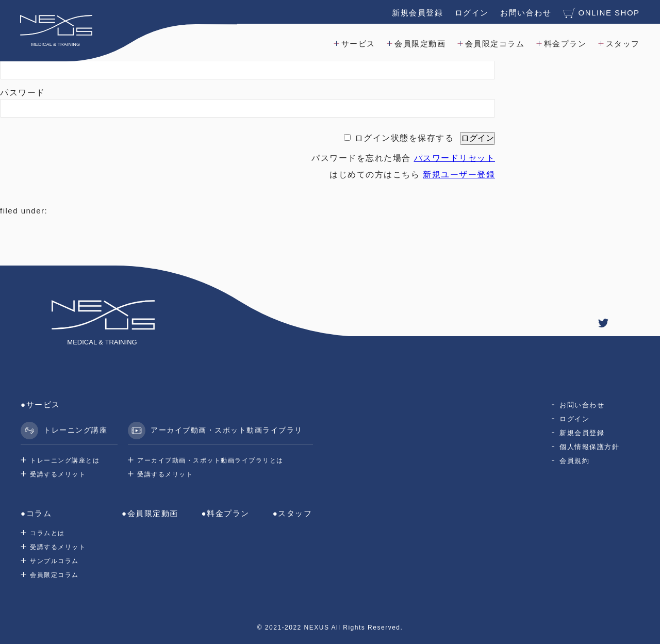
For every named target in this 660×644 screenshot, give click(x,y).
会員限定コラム (494, 43)
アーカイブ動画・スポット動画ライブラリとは (210, 460)
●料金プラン (226, 513)
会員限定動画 (420, 43)
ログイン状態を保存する (405, 138)
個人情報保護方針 (589, 447)
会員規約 (574, 461)
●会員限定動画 (150, 513)
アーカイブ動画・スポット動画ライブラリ (215, 431)
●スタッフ (293, 513)
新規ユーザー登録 (459, 175)
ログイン (471, 12)
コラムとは (47, 533)
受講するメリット (58, 474)
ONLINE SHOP (601, 12)
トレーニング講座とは (65, 460)
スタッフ (622, 43)
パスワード (23, 93)
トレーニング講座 (64, 431)
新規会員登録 (417, 12)
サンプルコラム (54, 561)
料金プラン (565, 43)
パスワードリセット (455, 158)
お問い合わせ (525, 12)
